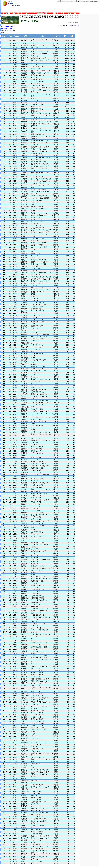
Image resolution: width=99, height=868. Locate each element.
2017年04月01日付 (7, 29)
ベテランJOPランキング (9, 26)
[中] (75, 26)
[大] (78, 26)
